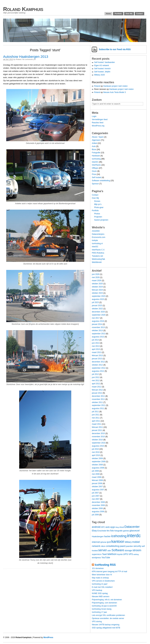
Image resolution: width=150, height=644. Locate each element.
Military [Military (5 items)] (128, 542)
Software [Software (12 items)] (118, 550)
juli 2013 (95, 340)
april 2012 (96, 384)
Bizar (94, 149)
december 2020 (98, 312)
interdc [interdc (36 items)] (134, 536)
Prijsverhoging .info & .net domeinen (107, 600)
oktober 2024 (97, 287)
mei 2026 (96, 277)
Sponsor (95, 184)
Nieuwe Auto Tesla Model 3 (115, 92)
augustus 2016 (98, 321)
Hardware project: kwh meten (115, 86)
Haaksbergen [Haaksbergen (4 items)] (98, 537)
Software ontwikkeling (101, 181)
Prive (94, 174)
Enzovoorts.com (99, 237)
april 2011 (96, 421)
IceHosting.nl (97, 244)
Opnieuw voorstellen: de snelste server (108, 618)
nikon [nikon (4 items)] (103, 546)
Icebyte (95, 240)
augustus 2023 (98, 299)
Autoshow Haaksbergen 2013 (26, 57)
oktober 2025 (97, 284)
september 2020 (99, 315)
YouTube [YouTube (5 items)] (106, 557)
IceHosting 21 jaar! (100, 584)
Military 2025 (99, 75)
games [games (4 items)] (126, 531)
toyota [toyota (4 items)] (120, 554)
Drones (97, 201)
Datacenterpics (98, 234)
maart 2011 (97, 424)
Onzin (94, 171)
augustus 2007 (98, 490)
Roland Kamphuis (23, 9)
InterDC (95, 162)
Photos (97, 214)
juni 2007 (96, 496)
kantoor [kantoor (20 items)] (118, 541)
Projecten (98, 217)
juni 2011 (96, 415)
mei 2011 (96, 418)
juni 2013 (96, 343)
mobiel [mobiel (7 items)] (136, 542)
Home (108, 14)
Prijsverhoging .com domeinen (104, 603)
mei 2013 (96, 346)
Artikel (94, 143)
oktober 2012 (97, 365)
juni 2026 (96, 274)
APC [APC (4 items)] (103, 527)
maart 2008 (97, 477)
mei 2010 (96, 452)
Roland (19, 59)
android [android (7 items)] (96, 527)
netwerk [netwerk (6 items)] (96, 546)
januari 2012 (97, 393)
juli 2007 (95, 493)
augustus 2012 (98, 371)
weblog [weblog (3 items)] (136, 554)
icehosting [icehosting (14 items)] (119, 536)
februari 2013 (97, 356)
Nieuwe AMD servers (101, 597)
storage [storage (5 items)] (128, 550)
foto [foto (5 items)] (112, 531)
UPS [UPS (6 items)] (126, 554)
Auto (94, 146)
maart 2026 (97, 281)
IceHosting (96, 159)
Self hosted (97, 177)
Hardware (96, 156)
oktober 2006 (97, 508)
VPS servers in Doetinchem (103, 581)
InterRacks (96, 165)
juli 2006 (95, 515)
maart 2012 (97, 387)
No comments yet (29, 59)
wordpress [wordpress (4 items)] (96, 558)
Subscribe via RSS (115, 49)
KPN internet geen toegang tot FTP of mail (109, 572)
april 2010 (96, 455)
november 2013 (98, 327)
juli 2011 (95, 412)
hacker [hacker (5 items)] (107, 536)
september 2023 (99, 296)
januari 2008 (97, 483)
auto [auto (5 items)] (108, 527)
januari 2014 (97, 324)
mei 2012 (96, 380)
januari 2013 (97, 359)
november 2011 (98, 399)
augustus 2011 (98, 408)
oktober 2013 (97, 331)
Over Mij (129, 14)
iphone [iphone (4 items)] (103, 542)
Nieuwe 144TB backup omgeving (106, 625)
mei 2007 (96, 499)
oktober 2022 (97, 309)
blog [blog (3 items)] (117, 527)
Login (94, 116)
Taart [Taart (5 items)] (105, 554)
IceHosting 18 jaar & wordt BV (104, 606)
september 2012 (99, 368)
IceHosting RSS (105, 565)
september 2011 (99, 405)
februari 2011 (97, 427)
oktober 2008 (97, 465)
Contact (139, 14)
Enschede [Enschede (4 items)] (102, 531)
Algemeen (96, 140)
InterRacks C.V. (98, 250)
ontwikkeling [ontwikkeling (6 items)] (113, 546)
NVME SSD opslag (100, 593)
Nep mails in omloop (100, 578)
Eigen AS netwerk (102, 65)
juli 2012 (95, 374)
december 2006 (98, 502)
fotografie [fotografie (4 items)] (119, 531)
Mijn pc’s (98, 204)
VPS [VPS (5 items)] (131, 554)
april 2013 (96, 349)
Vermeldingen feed (100, 119)
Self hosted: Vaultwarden (105, 62)
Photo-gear (99, 207)
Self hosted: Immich (102, 69)
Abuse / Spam (98, 137)
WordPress (48, 637)
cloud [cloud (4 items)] (122, 527)
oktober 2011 (97, 402)
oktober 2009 (97, 458)
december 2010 (98, 433)
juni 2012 (96, 377)
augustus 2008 (98, 468)
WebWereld (97, 262)
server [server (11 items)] (103, 550)
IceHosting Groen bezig (102, 609)
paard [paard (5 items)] (123, 546)
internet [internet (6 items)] (96, 542)
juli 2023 (95, 302)
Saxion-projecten (101, 220)
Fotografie (96, 153)
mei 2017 (96, 318)
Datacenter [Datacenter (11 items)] (132, 527)
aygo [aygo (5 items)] (113, 527)
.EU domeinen (98, 568)
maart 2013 (97, 352)
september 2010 (99, 443)
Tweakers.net (97, 256)
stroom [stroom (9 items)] (137, 550)
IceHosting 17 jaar (99, 612)
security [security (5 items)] (137, 546)
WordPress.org (98, 126)
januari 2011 (97, 430)
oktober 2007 (97, 487)
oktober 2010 (97, 440)
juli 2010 (95, 449)
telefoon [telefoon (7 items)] (112, 554)
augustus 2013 (98, 337)
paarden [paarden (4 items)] (129, 546)
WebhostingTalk (98, 259)
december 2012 (98, 362)
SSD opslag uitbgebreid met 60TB (106, 628)
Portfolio (118, 14)
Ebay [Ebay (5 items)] (94, 531)
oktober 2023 (97, 293)
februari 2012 (97, 390)
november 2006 (98, 505)
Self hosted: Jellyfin (102, 72)
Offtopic (95, 168)
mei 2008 (96, 474)
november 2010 (98, 437)
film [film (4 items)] (108, 531)
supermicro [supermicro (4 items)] (97, 554)
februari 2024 (97, 290)
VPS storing (97, 622)
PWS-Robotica (98, 253)
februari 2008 (97, 480)
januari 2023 (97, 306)
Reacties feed (98, 123)
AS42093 (96, 231)
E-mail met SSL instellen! (102, 587)
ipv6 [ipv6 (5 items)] (109, 542)
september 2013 (99, 334)
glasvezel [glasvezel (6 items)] (135, 531)
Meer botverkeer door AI (102, 575)
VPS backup (97, 590)
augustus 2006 (98, 512)
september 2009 (99, 462)
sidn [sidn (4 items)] (109, 551)
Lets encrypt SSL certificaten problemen (108, 615)
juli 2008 (95, 471)
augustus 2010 (98, 446)
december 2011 (98, 396)
